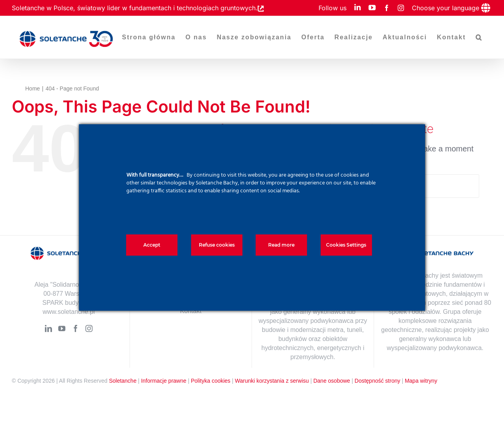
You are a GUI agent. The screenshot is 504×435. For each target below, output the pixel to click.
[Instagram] (89, 328)
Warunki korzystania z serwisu (272, 381)
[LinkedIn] (48, 328)
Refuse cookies (217, 245)
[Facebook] (76, 328)
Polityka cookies (211, 381)
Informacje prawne (164, 381)
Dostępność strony (378, 381)
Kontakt (191, 311)
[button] (479, 37)
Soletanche (123, 381)
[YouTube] (62, 328)
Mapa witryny (421, 381)
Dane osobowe (332, 381)
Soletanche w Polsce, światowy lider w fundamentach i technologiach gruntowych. (135, 8)
